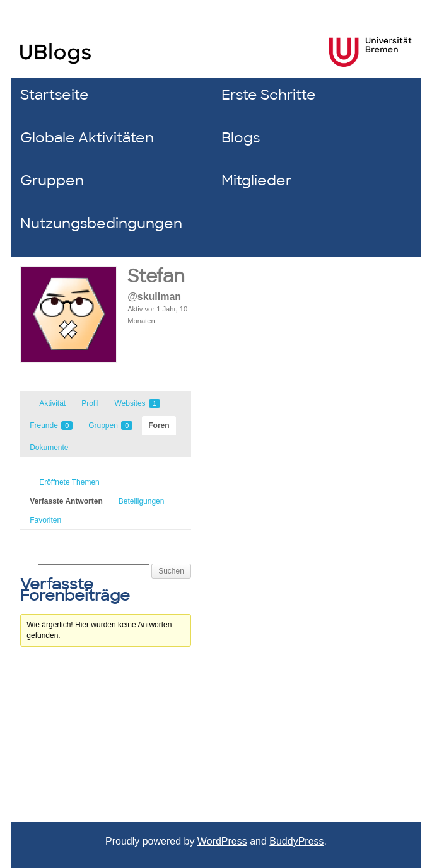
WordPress (222, 841)
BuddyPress (296, 841)
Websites (137, 403)
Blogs (241, 138)
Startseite (55, 95)
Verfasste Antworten (66, 501)
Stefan (156, 276)
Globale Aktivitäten (87, 138)
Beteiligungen (142, 501)
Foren (159, 425)
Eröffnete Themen (69, 482)
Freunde (51, 425)
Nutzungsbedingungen (101, 223)
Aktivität (52, 403)
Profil (90, 403)
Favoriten (45, 520)
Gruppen (52, 181)
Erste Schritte (269, 95)
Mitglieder (256, 181)
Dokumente (49, 448)
